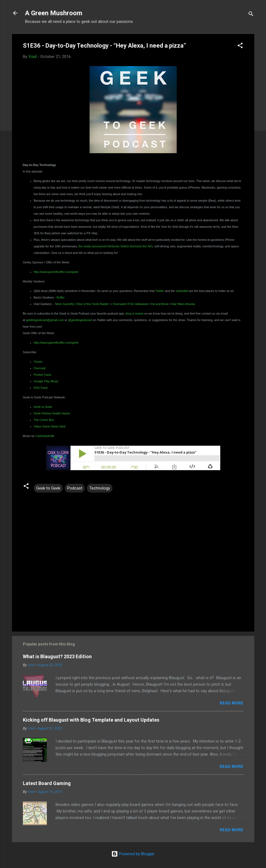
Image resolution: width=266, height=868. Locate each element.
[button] (240, 46)
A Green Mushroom (54, 13)
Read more (232, 703)
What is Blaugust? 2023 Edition (57, 656)
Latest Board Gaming (47, 783)
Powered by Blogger (133, 854)
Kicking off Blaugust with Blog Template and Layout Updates (91, 720)
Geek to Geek (48, 488)
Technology (100, 488)
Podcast (75, 488)
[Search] (251, 15)
